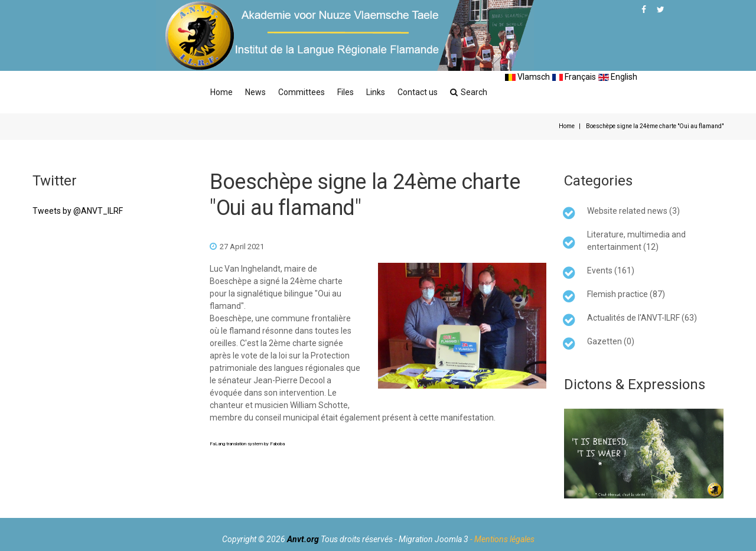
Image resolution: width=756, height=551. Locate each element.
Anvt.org (303, 539)
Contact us (418, 92)
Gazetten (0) (611, 341)
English (618, 77)
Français (574, 77)
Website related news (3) (633, 211)
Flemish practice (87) (626, 294)
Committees (302, 92)
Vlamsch (527, 77)
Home (221, 92)
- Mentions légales (502, 539)
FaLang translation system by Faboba (247, 444)
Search (469, 92)
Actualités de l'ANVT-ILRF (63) (642, 318)
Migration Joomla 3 (434, 539)
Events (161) (611, 270)
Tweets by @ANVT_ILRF (78, 211)
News (255, 92)
